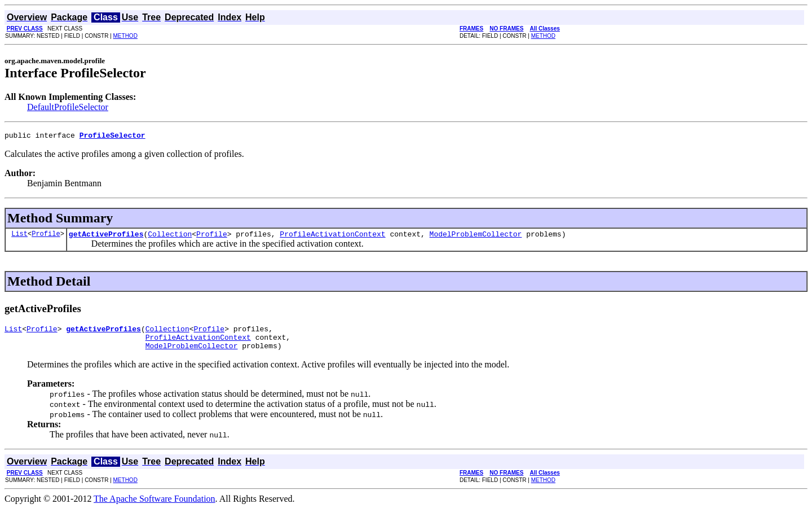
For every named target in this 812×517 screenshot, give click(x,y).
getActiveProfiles (106, 237)
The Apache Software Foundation (155, 507)
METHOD (125, 36)
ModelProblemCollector (476, 237)
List (19, 237)
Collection (170, 237)
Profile (46, 237)
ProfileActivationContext (332, 237)
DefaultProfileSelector (68, 107)
